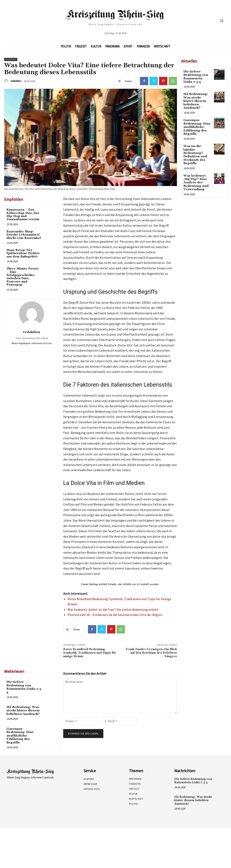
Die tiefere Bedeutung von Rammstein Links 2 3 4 (24, 685)
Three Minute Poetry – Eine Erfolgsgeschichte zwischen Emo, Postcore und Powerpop (23, 277)
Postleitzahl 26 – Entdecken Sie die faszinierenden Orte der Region (115, 615)
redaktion (16, 81)
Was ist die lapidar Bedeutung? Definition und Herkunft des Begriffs (195, 148)
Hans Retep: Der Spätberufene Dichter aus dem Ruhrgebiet (23, 253)
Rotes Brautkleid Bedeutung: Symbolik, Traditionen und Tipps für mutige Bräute (90, 653)
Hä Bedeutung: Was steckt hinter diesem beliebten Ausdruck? (22, 706)
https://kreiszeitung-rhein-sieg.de (32, 338)
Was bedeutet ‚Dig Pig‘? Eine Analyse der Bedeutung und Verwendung (195, 175)
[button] (222, 21)
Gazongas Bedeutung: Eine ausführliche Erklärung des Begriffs (23, 729)
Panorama (11, 59)
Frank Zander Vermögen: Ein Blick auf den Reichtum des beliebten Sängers (151, 653)
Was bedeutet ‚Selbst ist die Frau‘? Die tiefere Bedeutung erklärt (113, 609)
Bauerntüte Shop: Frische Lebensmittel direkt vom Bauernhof (24, 235)
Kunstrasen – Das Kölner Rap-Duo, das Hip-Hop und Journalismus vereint (23, 215)
